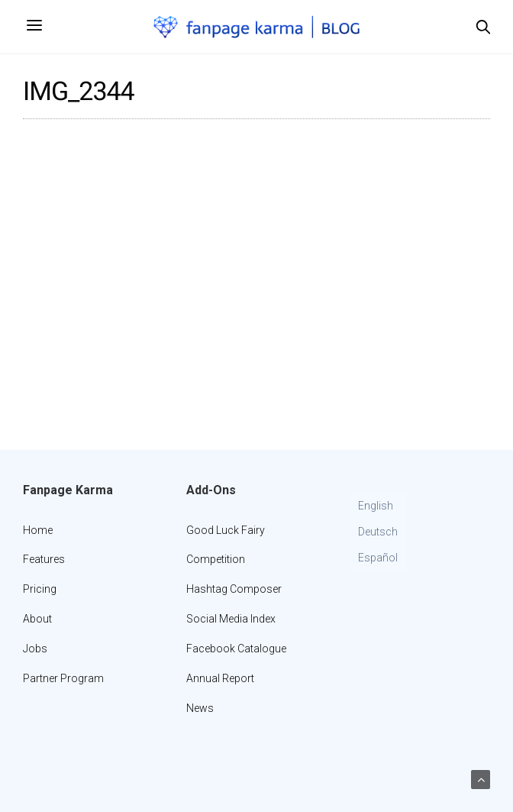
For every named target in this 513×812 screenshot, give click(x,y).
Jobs (35, 649)
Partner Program (63, 678)
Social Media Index (231, 619)
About (37, 619)
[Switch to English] (378, 506)
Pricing (40, 589)
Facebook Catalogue (236, 649)
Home (38, 530)
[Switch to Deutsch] (378, 532)
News (200, 708)
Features (44, 559)
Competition (216, 559)
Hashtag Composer (234, 589)
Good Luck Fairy (226, 530)
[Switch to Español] (378, 558)
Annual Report (220, 678)
